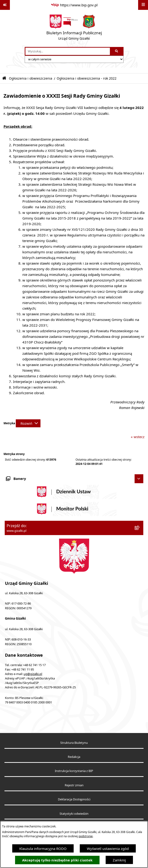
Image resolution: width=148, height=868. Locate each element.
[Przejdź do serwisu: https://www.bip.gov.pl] (74, 5)
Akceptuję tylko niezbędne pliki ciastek (57, 860)
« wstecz (138, 437)
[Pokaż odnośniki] (5, 5)
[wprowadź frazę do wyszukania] (68, 51)
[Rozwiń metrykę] (28, 423)
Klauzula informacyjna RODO (43, 849)
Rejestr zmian (74, 785)
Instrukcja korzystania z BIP (74, 771)
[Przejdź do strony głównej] (74, 28)
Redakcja (74, 757)
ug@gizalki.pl (33, 674)
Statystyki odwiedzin (74, 814)
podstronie (86, 836)
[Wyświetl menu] (143, 5)
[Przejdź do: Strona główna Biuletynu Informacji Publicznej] (4, 78)
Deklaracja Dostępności (74, 799)
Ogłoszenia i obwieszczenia (31, 78)
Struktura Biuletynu (74, 743)
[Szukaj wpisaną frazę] (117, 51)
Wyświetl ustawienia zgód (108, 849)
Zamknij (119, 860)
